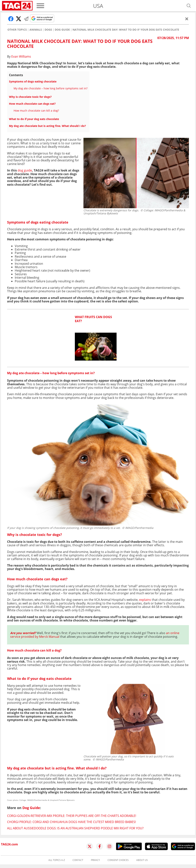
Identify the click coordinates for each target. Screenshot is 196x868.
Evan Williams (21, 56)
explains (145, 600)
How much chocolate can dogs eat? (32, 104)
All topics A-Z (57, 860)
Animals (36, 30)
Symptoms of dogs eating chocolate (33, 81)
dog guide (25, 170)
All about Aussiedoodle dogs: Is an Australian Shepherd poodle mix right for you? (75, 828)
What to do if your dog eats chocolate (34, 119)
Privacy (95, 860)
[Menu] (40, 6)
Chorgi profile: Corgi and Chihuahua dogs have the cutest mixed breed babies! (71, 822)
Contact (78, 860)
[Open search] (189, 6)
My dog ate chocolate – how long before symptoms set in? (51, 88)
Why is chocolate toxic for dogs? (30, 97)
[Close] (187, 19)
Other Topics (17, 30)
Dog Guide (62, 30)
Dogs (48, 30)
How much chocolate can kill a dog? (36, 111)
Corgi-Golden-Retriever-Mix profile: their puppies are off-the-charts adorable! (72, 816)
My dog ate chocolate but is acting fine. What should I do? (47, 126)
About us (142, 860)
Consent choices (118, 860)
